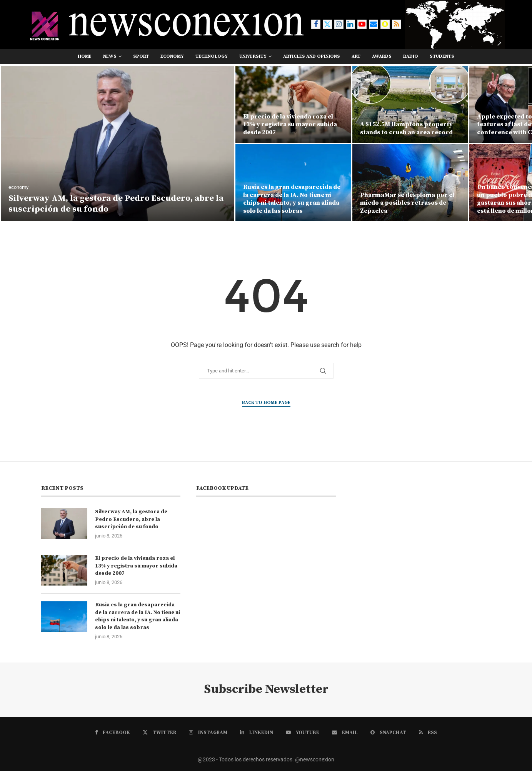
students (442, 56)
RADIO (411, 56)
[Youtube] (362, 24)
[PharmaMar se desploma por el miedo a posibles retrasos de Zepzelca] (410, 183)
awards (382, 56)
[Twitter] (327, 24)
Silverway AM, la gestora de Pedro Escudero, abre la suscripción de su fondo (131, 519)
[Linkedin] (350, 24)
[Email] (374, 24)
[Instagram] (339, 24)
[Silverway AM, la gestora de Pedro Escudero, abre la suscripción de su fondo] (117, 144)
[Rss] (397, 24)
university (253, 56)
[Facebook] (316, 24)
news (110, 56)
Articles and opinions (312, 56)
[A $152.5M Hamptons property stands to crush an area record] (410, 104)
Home (85, 56)
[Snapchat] (385, 24)
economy (172, 56)
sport (141, 56)
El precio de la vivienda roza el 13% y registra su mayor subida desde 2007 (290, 125)
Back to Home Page (266, 403)
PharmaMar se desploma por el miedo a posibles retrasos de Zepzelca (407, 203)
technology (212, 56)
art (356, 56)
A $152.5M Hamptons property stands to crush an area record (406, 128)
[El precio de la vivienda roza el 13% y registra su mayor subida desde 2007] (293, 104)
